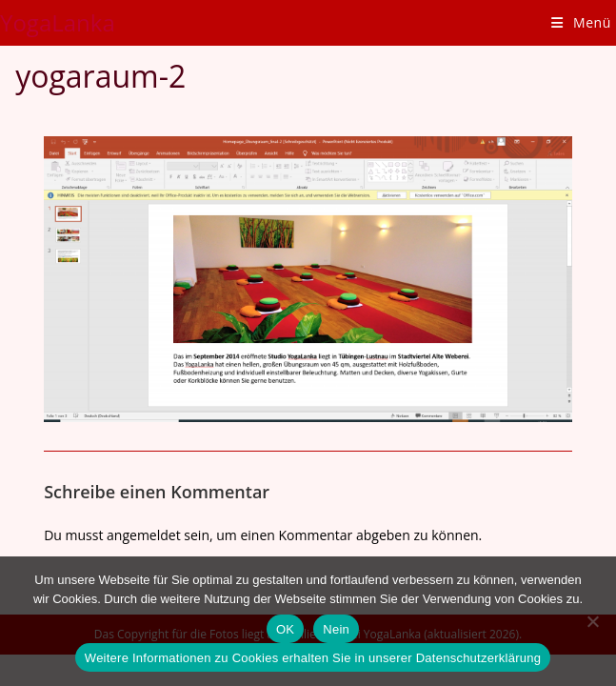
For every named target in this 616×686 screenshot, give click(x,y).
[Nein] (592, 621)
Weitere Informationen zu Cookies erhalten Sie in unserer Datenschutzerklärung (313, 658)
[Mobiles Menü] (581, 22)
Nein (336, 629)
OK (285, 629)
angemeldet (144, 535)
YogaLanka (58, 22)
